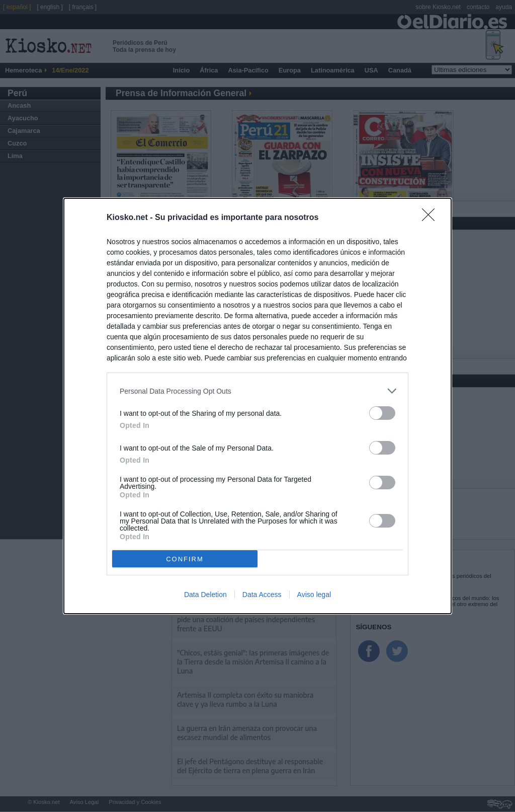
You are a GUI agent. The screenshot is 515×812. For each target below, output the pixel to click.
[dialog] (257, 406)
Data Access (262, 595)
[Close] (432, 218)
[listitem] (257, 391)
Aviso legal (314, 595)
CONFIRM (185, 559)
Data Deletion (205, 595)
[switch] (382, 413)
